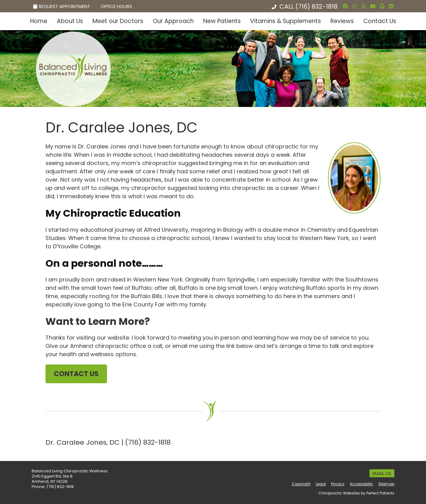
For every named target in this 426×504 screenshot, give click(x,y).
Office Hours (116, 6)
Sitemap (386, 484)
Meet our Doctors (118, 21)
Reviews (342, 21)
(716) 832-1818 (316, 6)
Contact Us (380, 21)
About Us (70, 21)
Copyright (301, 484)
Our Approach (173, 21)
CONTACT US (76, 374)
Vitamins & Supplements (286, 21)
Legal (321, 484)
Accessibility (361, 484)
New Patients (222, 21)
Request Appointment (62, 6)
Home (39, 21)
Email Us (382, 473)
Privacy (338, 484)
